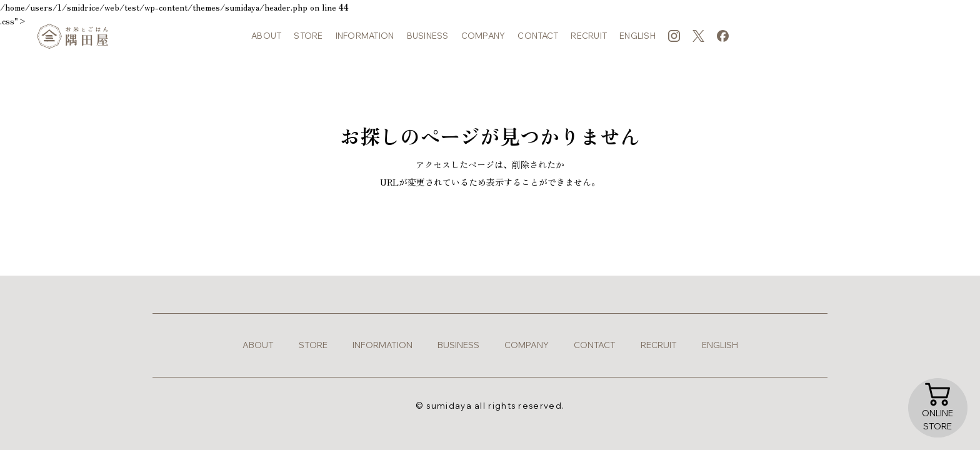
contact (538, 44)
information (365, 44)
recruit (589, 44)
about (266, 44)
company (483, 44)
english (637, 44)
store (308, 44)
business (428, 44)
